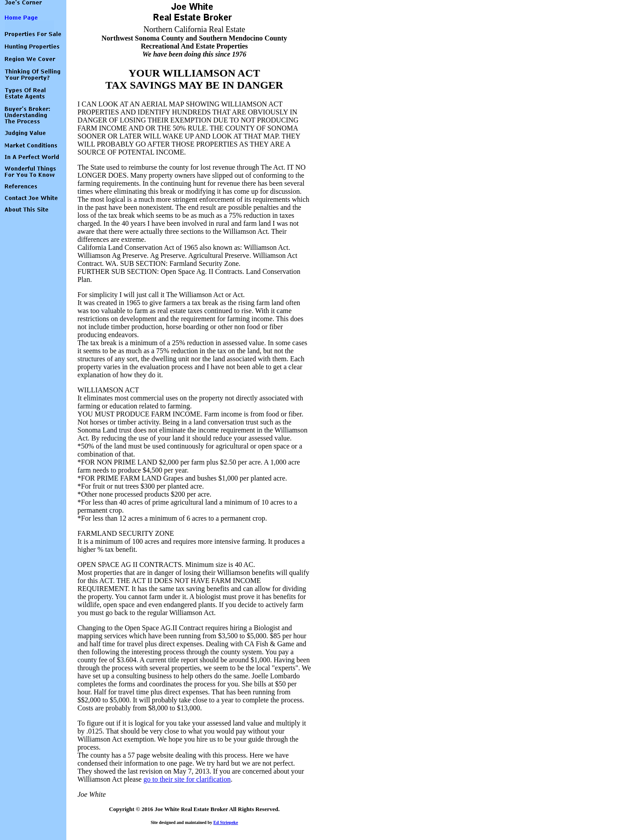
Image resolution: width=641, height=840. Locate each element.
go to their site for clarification (187, 779)
